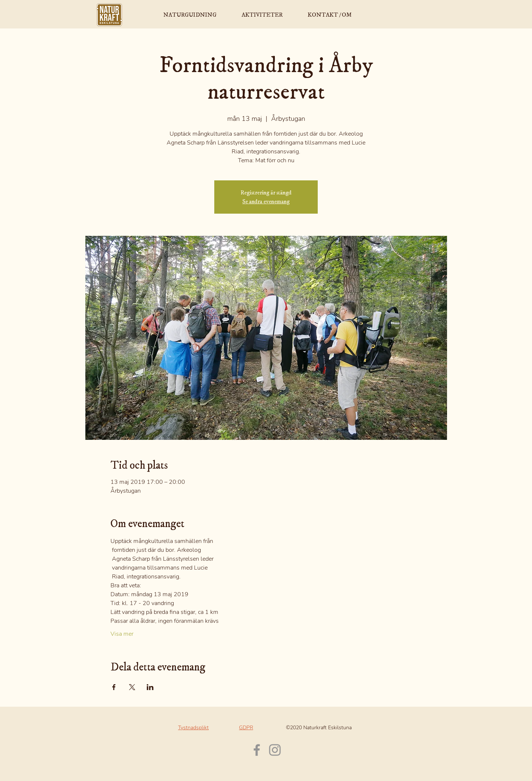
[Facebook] (257, 750)
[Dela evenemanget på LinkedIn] (150, 687)
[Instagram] (275, 750)
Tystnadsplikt (193, 728)
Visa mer (122, 634)
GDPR (246, 728)
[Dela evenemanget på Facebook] (114, 687)
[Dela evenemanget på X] (132, 687)
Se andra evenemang (266, 201)
